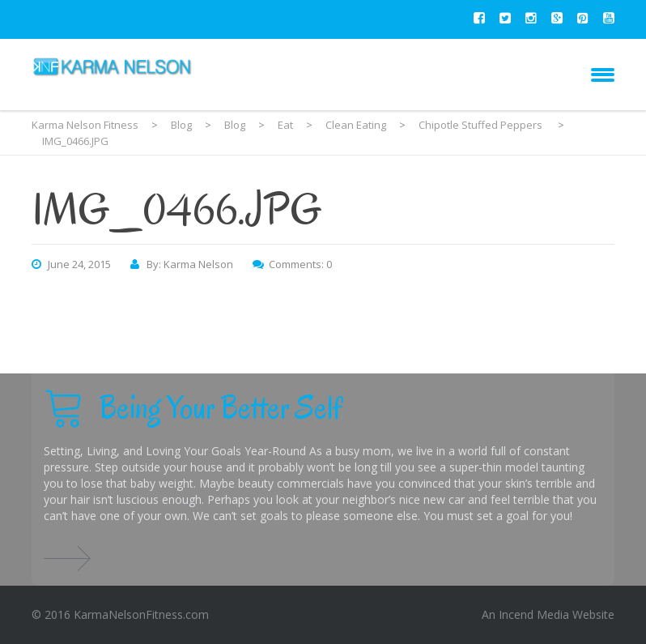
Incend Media (534, 614)
